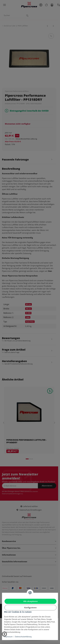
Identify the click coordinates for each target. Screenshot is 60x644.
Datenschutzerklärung (23, 637)
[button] (4, 634)
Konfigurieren (30, 608)
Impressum (8, 637)
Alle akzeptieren (31, 601)
